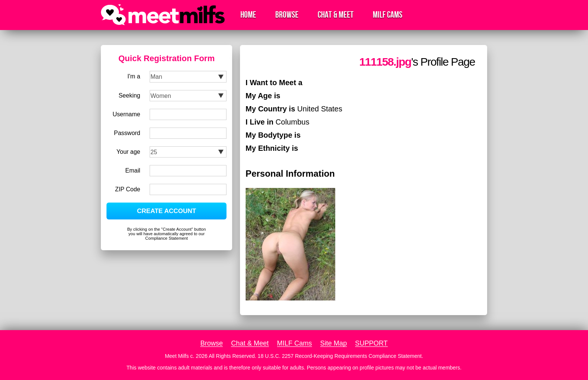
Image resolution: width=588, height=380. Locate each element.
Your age (128, 152)
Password (127, 133)
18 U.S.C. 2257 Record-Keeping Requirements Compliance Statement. (340, 356)
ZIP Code (128, 189)
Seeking (129, 95)
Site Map (334, 343)
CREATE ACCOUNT (166, 211)
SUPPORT (371, 343)
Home (248, 15)
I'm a (134, 76)
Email (133, 170)
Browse (287, 15)
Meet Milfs (177, 356)
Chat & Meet (336, 15)
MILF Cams (388, 15)
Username (126, 114)
